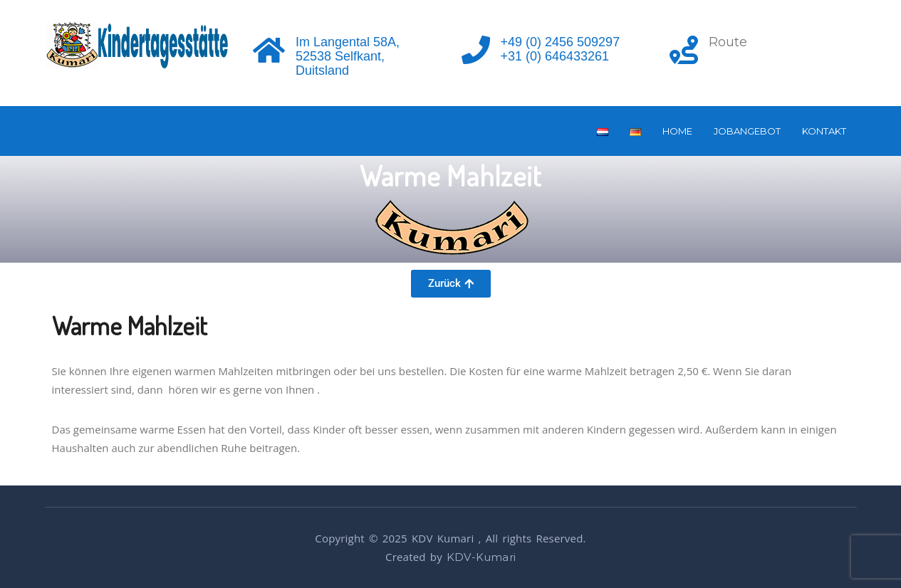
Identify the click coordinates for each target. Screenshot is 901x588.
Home (677, 131)
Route (728, 42)
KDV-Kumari (481, 557)
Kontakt (824, 131)
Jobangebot (747, 131)
